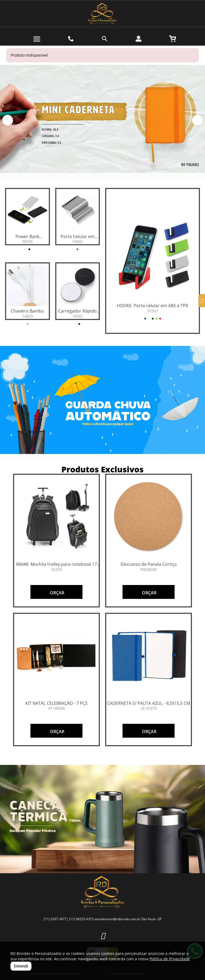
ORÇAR (57, 593)
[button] (8, 120)
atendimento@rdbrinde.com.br (117, 919)
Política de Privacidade (170, 959)
